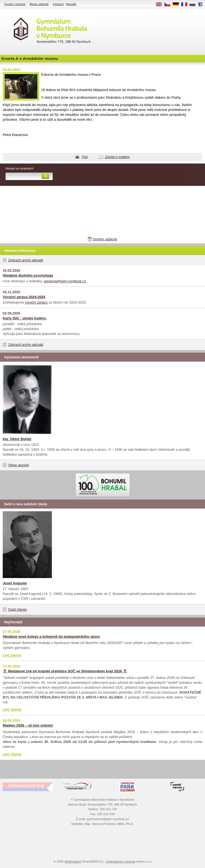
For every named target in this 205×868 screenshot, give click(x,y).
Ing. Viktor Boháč (17, 439)
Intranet (58, 4)
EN (161, 5)
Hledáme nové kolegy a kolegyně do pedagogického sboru (51, 636)
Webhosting (73, 861)
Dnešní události (105, 239)
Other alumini (19, 465)
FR (186, 5)
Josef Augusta (15, 583)
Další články (18, 610)
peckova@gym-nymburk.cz (65, 281)
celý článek (12, 655)
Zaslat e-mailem (118, 157)
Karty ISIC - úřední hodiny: (25, 318)
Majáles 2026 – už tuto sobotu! (28, 725)
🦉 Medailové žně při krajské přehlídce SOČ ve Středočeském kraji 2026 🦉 (65, 671)
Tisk (84, 157)
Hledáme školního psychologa (28, 275)
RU (194, 5)
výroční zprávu (36, 302)
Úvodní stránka (15, 4)
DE (178, 5)
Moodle (71, 4)
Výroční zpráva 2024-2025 (24, 297)
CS (169, 5)
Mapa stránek (39, 4)
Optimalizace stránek (121, 861)
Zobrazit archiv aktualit (26, 260)
